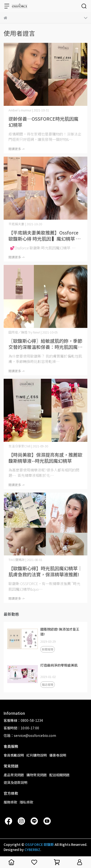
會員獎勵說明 (14, 755)
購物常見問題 (37, 775)
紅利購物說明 (37, 755)
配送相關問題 (59, 775)
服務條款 (10, 802)
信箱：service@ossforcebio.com (30, 735)
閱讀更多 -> (17, 149)
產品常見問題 (14, 775)
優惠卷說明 (58, 755)
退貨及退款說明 (16, 782)
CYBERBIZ (32, 850)
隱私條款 (26, 802)
